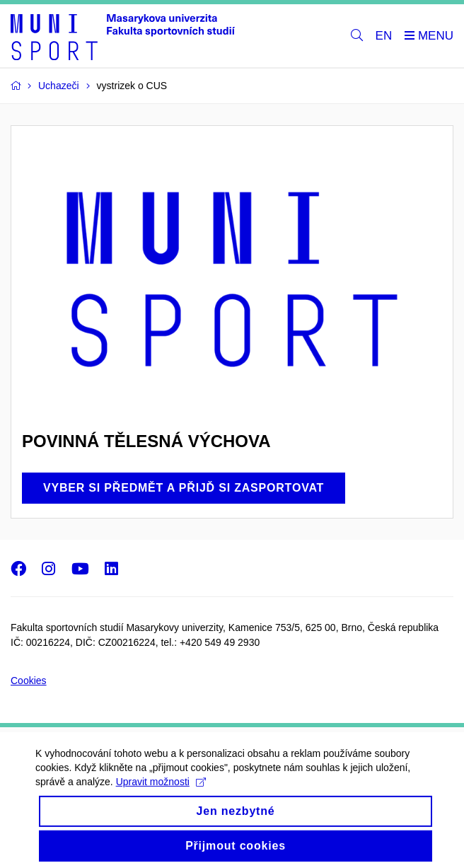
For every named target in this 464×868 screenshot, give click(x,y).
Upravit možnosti (161, 789)
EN (384, 36)
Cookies (29, 681)
